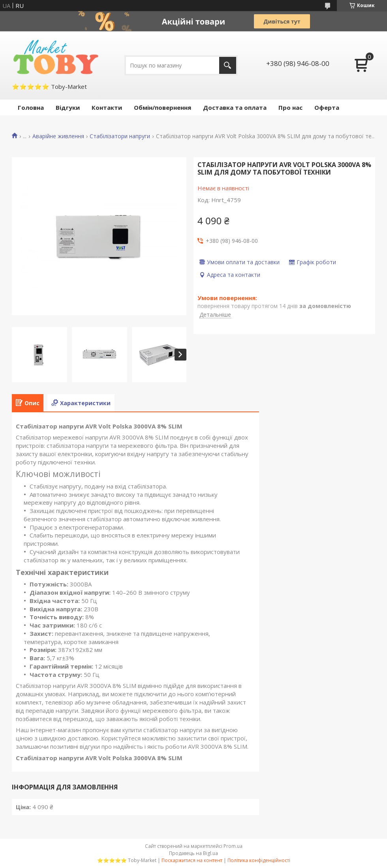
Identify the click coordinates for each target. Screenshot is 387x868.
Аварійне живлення (58, 136)
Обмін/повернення (163, 107)
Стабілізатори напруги (120, 136)
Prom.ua (233, 846)
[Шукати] (228, 65)
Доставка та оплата (235, 107)
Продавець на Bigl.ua (193, 853)
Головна (31, 107)
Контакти (107, 107)
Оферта (327, 107)
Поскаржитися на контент (192, 860)
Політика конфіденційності (259, 860)
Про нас (290, 107)
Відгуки (68, 107)
